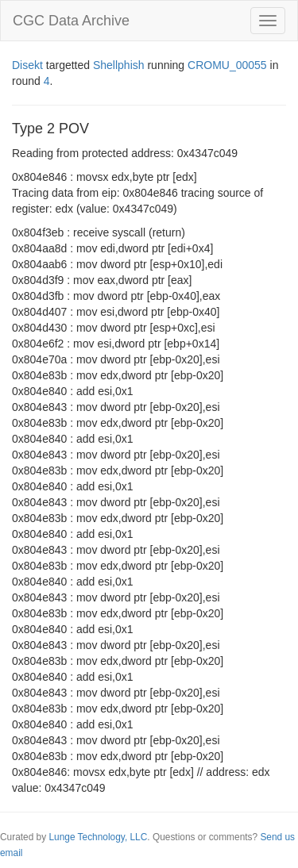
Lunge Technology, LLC (98, 837)
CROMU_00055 (227, 65)
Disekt (27, 65)
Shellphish (119, 65)
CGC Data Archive (71, 21)
